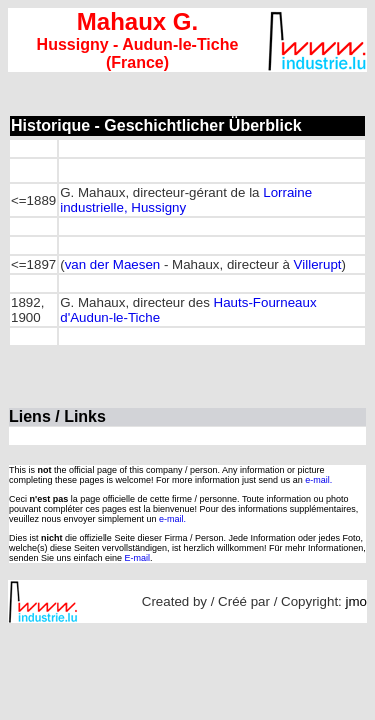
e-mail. (318, 480)
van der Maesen (113, 264)
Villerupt (318, 264)
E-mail (138, 558)
